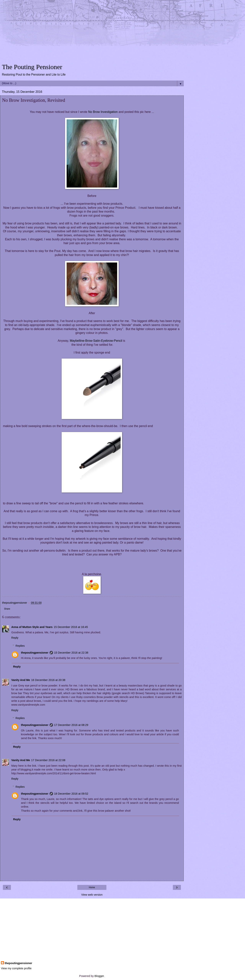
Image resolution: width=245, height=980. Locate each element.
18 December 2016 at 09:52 (71, 794)
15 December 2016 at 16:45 (71, 627)
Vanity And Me (21, 680)
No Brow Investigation (103, 112)
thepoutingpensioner (35, 653)
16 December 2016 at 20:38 (48, 680)
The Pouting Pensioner (32, 67)
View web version (92, 895)
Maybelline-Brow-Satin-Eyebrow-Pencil (96, 341)
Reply (15, 638)
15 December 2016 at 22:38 (71, 653)
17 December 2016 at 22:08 (48, 760)
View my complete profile (16, 968)
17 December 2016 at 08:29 (71, 725)
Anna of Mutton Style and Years (32, 627)
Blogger (99, 976)
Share (7, 609)
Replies (20, 646)
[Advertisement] (92, 33)
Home (92, 887)
